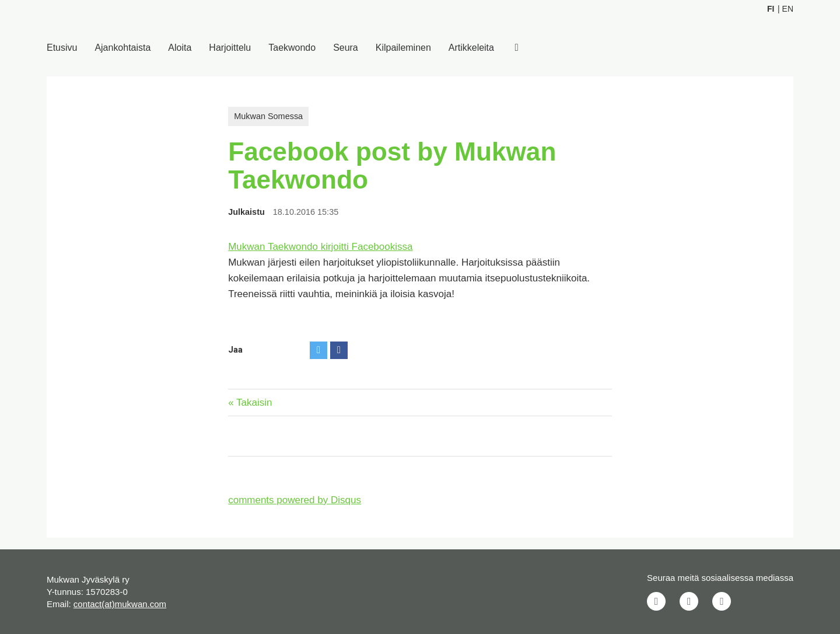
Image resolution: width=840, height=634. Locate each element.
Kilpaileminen (404, 48)
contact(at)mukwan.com (120, 604)
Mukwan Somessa (268, 116)
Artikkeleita (472, 48)
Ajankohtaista (123, 48)
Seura (346, 48)
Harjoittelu (230, 48)
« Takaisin (250, 403)
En (788, 9)
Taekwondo (293, 48)
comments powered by (295, 500)
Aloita (180, 48)
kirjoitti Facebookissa (367, 247)
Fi (771, 9)
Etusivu (62, 48)
